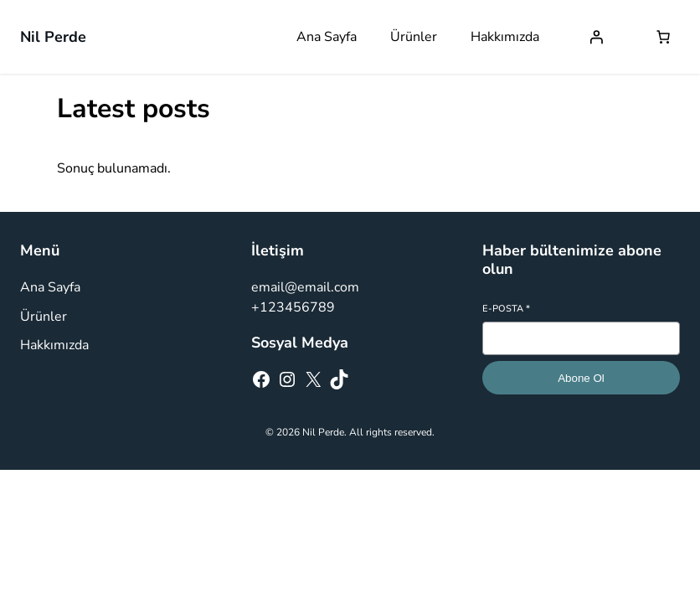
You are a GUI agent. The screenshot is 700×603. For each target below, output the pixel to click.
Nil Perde (53, 37)
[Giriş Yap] (596, 37)
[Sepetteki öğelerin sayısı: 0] (663, 37)
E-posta (506, 309)
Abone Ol (581, 378)
